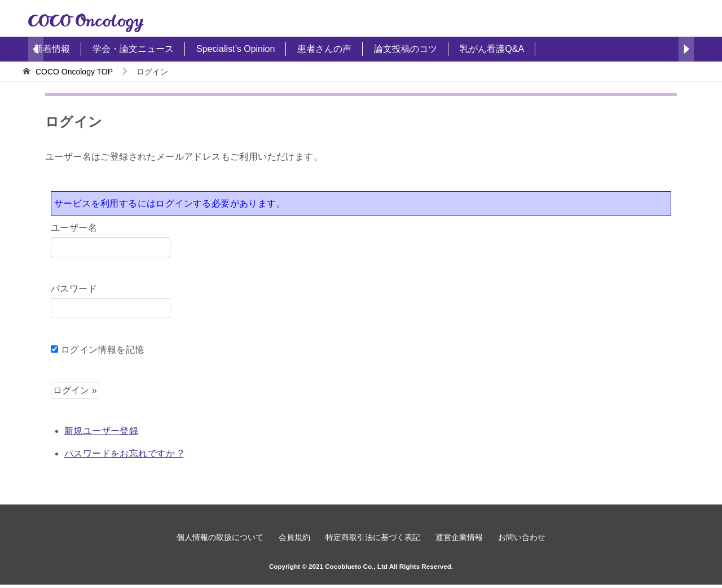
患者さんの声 (324, 49)
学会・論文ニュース (133, 49)
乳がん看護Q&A (492, 49)
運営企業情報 (461, 539)
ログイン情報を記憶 (97, 350)
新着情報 (52, 49)
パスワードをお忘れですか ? (124, 453)
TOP (74, 72)
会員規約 (293, 539)
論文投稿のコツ (406, 49)
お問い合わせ (525, 539)
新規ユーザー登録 (101, 431)
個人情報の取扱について (217, 539)
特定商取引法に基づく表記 (373, 539)
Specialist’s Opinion (235, 49)
